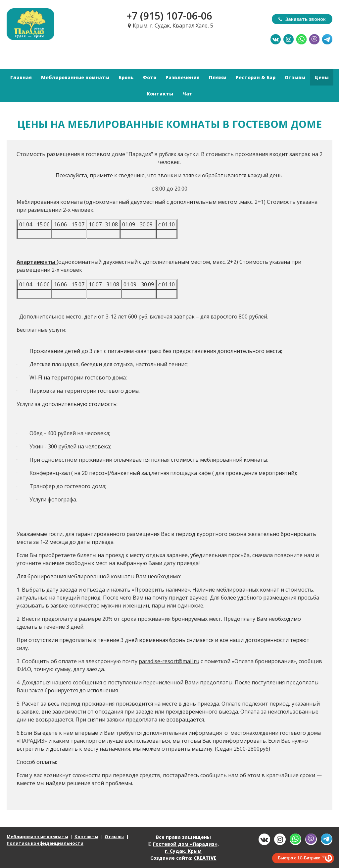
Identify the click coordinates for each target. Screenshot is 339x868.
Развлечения (183, 77)
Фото (149, 77)
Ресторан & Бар (256, 77)
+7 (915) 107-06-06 (169, 16)
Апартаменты (36, 262)
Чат (187, 94)
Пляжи (218, 77)
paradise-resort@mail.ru (169, 661)
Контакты (160, 94)
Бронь (126, 77)
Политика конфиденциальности (45, 843)
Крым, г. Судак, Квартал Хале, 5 (173, 26)
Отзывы (295, 77)
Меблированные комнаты (75, 77)
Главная (21, 77)
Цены (322, 77)
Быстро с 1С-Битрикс (299, 858)
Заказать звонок (302, 19)
